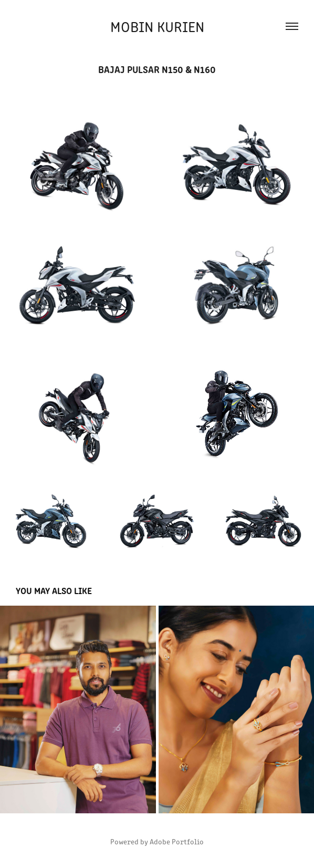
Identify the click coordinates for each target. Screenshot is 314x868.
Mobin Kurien (157, 26)
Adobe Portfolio (177, 841)
